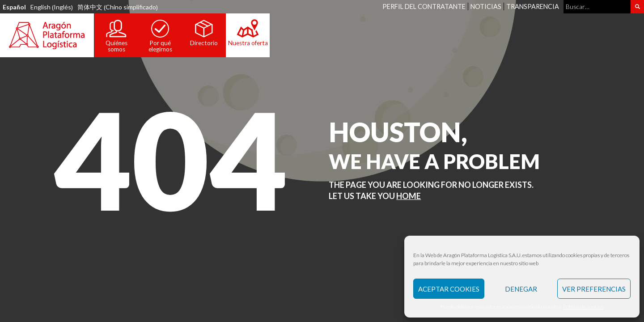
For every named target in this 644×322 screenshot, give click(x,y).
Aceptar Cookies (449, 289)
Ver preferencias (594, 289)
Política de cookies (583, 307)
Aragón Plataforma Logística (47, 35)
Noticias (486, 6)
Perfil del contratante (424, 6)
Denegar (521, 289)
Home (409, 196)
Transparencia (533, 6)
